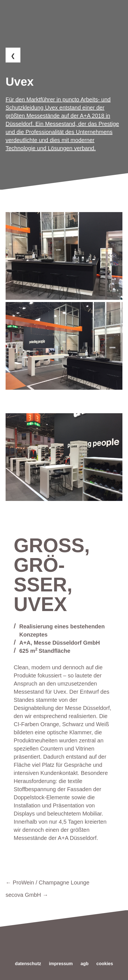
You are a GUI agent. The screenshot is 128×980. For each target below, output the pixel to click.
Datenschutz (28, 964)
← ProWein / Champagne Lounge (48, 883)
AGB (84, 964)
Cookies (105, 964)
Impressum (61, 964)
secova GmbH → (27, 895)
